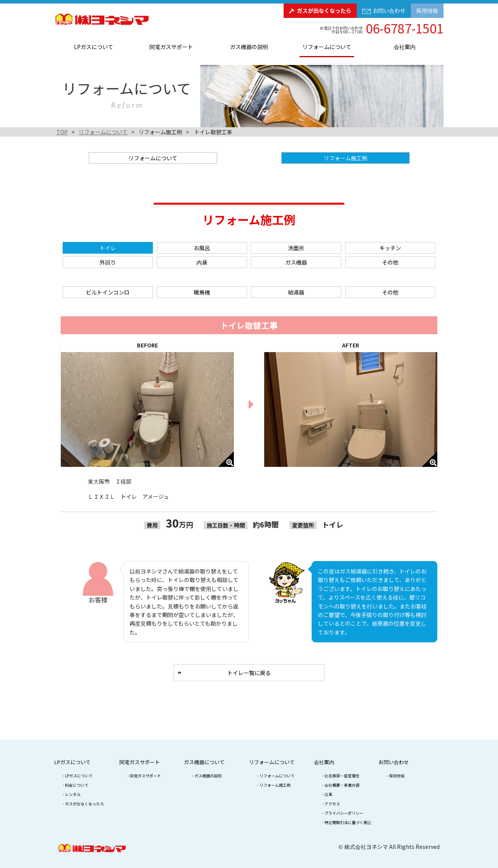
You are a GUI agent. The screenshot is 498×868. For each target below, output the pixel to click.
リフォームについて (327, 47)
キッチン (390, 248)
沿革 (328, 794)
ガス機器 (296, 262)
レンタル (73, 794)
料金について (77, 785)
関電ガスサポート (171, 47)
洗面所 (296, 248)
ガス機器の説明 (249, 47)
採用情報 (427, 11)
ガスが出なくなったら (324, 11)
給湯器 (296, 292)
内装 (202, 262)
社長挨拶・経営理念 (342, 776)
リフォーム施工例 (275, 785)
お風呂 (202, 248)
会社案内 (405, 47)
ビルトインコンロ (108, 292)
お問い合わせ (389, 11)
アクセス (332, 804)
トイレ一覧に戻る (249, 673)
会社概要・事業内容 (342, 785)
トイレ (108, 248)
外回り (108, 262)
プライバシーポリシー (344, 813)
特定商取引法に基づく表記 (348, 822)
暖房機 (202, 292)
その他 (390, 262)
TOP (62, 132)
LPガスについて (94, 47)
